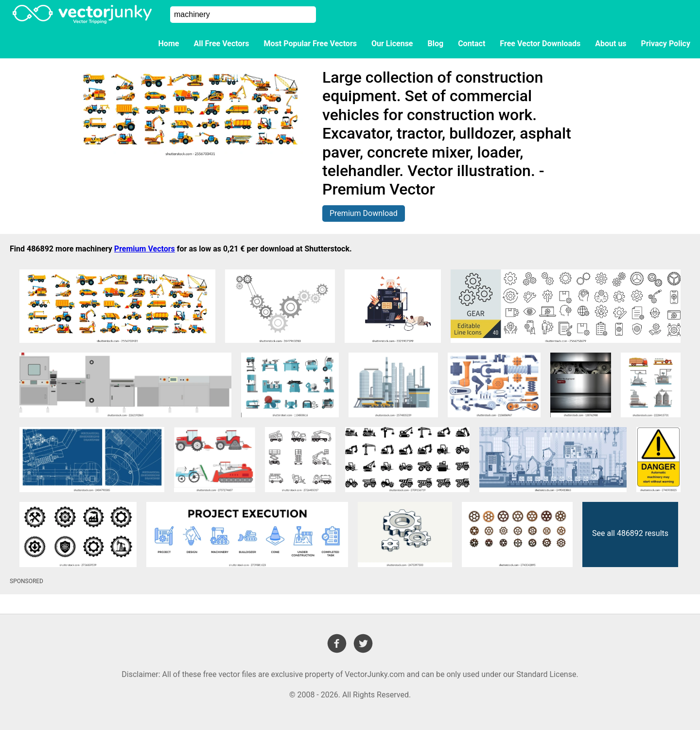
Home (169, 44)
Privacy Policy (666, 44)
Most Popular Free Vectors (310, 44)
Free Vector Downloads (540, 44)
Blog (436, 44)
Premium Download (364, 213)
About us (611, 44)
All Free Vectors (221, 44)
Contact (472, 44)
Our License (392, 44)
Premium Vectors (145, 249)
